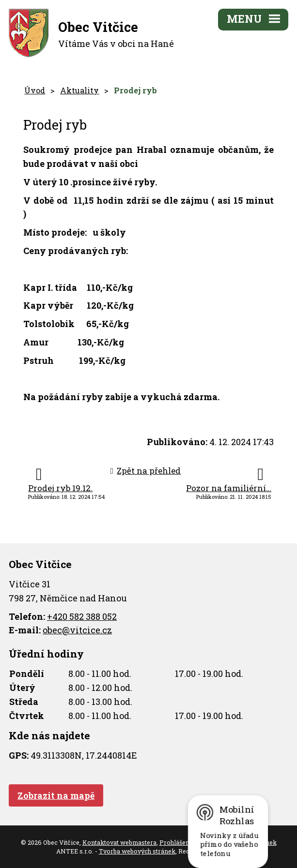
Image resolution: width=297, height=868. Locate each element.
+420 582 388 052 (82, 616)
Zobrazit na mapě (56, 795)
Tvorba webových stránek (137, 851)
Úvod (35, 90)
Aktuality (79, 90)
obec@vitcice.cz (77, 630)
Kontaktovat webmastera (119, 842)
